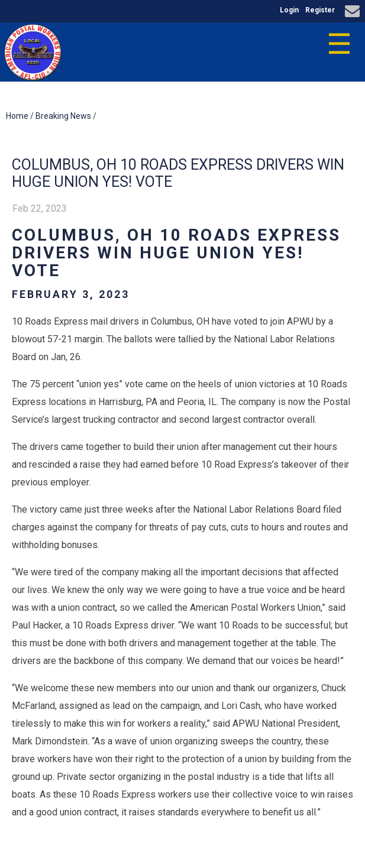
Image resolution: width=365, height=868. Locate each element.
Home (17, 116)
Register (320, 10)
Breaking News (63, 116)
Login (289, 10)
